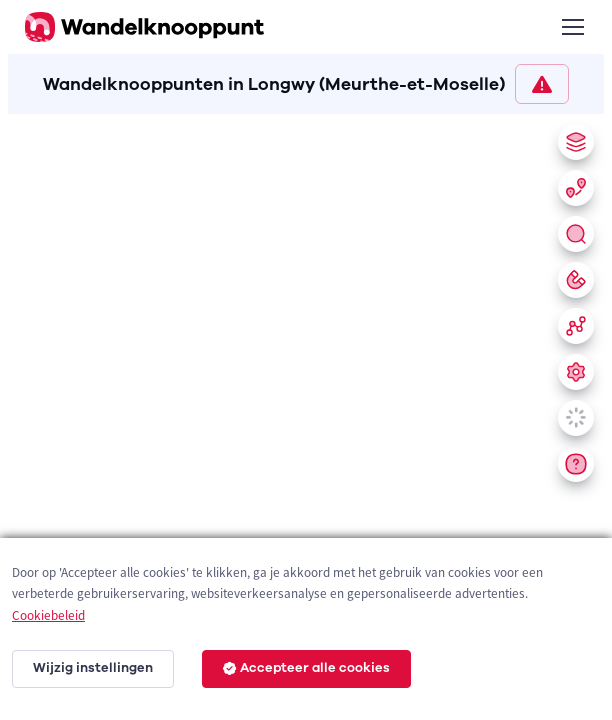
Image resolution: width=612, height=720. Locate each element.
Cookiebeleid (48, 615)
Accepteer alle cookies (306, 668)
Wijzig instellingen (93, 668)
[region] (306, 413)
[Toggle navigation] (572, 27)
